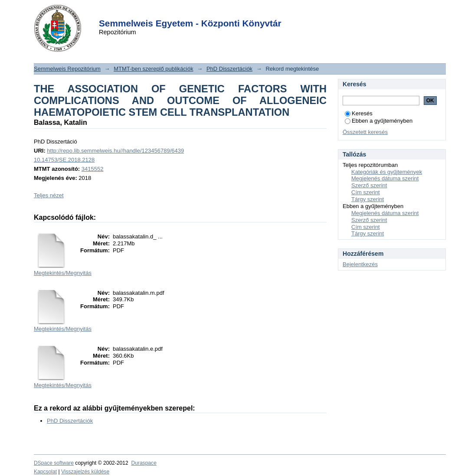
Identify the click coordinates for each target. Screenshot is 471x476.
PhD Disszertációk (229, 69)
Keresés (359, 113)
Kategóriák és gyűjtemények (387, 172)
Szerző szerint (369, 185)
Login (220, 12)
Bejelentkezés (360, 264)
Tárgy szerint (368, 199)
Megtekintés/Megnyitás (63, 273)
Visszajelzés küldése (85, 472)
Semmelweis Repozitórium (67, 69)
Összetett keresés (365, 132)
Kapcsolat (45, 472)
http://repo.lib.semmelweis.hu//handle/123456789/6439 (115, 151)
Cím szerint (366, 192)
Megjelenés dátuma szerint (385, 178)
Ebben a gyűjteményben (379, 121)
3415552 (93, 169)
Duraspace (144, 463)
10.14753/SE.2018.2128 (64, 160)
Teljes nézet (49, 195)
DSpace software (54, 463)
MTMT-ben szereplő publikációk (154, 69)
